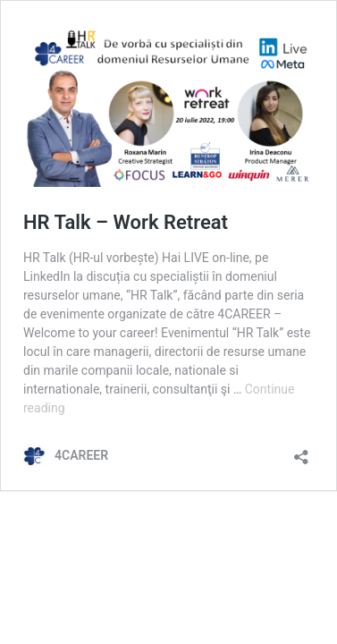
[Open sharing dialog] (301, 451)
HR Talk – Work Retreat (126, 222)
